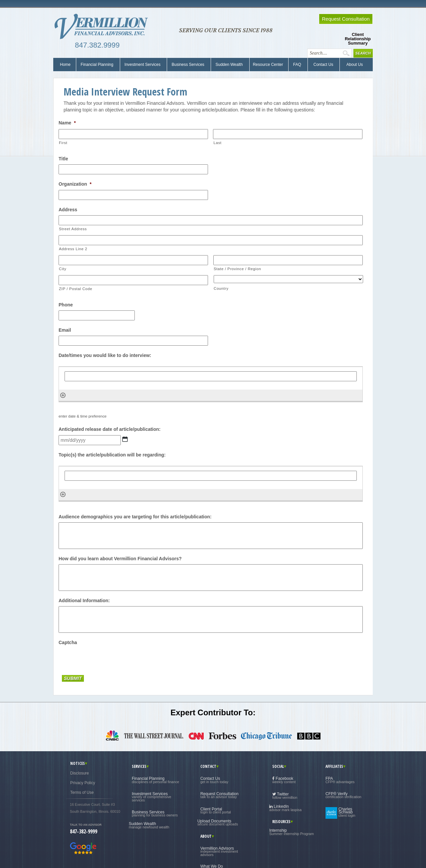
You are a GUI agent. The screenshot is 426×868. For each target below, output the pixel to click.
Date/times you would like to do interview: (105, 355)
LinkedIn (285, 808)
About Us (353, 65)
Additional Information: (84, 601)
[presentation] (109, 661)
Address (68, 210)
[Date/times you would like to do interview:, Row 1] (211, 376)
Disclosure (80, 773)
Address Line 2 (73, 249)
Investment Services (143, 65)
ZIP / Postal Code (76, 289)
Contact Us (323, 65)
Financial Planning (97, 65)
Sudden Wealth (229, 65)
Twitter (285, 796)
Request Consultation (219, 795)
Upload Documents (218, 822)
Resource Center (268, 65)
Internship (292, 832)
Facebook (284, 780)
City (63, 269)
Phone (66, 305)
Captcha (68, 642)
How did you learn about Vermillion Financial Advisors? (120, 559)
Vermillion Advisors (219, 851)
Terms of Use (82, 792)
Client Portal (216, 810)
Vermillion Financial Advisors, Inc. (103, 27)
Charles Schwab (347, 812)
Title (63, 159)
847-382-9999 (84, 831)
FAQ (297, 65)
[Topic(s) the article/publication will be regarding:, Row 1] (211, 476)
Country (221, 288)
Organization (75, 184)
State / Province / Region (237, 269)
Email (65, 330)
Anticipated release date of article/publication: (110, 429)
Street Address (73, 229)
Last (217, 143)
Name (67, 123)
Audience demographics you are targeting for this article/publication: (135, 517)
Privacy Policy (83, 783)
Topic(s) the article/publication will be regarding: (112, 455)
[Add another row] (63, 395)
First (63, 143)
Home (65, 65)
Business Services (188, 65)
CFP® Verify (343, 795)
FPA (340, 780)
